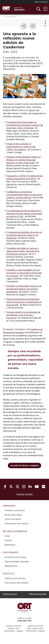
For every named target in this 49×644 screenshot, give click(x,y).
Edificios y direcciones (15, 578)
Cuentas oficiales (25, 494)
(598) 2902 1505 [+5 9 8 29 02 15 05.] (24, 621)
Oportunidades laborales (17, 562)
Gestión (8, 540)
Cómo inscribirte (13, 519)
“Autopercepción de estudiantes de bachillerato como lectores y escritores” (23, 315)
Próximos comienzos (15, 510)
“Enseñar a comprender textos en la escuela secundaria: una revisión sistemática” (24, 289)
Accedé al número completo (25, 466)
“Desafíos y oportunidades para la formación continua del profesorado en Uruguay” (24, 273)
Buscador (39, 9)
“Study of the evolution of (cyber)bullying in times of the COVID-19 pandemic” (21, 147)
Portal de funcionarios (15, 557)
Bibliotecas (10, 545)
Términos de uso (10, 594)
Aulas (7, 536)
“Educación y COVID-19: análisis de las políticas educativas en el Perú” (25, 177)
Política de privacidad (38, 594)
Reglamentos (11, 566)
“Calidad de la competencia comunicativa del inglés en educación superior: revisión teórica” (24, 195)
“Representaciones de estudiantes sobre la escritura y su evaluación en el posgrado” (24, 302)
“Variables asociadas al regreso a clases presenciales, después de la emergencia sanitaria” (23, 251)
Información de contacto (17, 583)
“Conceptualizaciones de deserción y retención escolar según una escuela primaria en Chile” (24, 213)
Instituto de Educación (22, 9)
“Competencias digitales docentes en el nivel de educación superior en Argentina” (24, 235)
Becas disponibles (13, 515)
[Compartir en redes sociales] (24, 26)
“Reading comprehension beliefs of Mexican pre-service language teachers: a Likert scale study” (23, 160)
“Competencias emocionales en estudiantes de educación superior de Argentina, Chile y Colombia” (25, 125)
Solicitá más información (17, 524)
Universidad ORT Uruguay (24, 608)
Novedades (10, 17)
